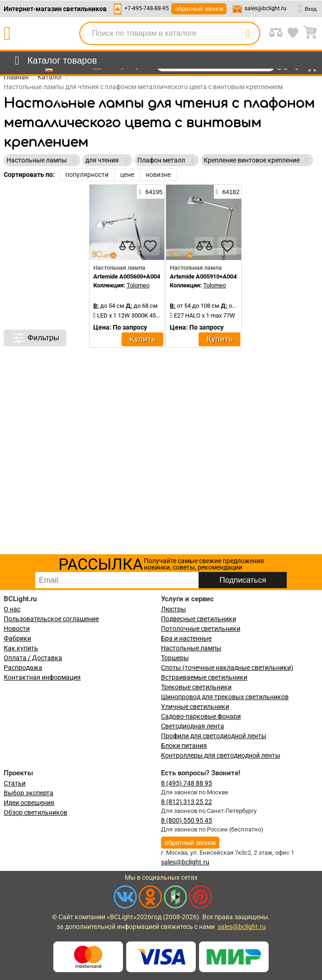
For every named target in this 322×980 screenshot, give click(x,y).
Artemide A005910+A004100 (208, 276)
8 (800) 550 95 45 (187, 820)
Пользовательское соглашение (51, 619)
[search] (248, 33)
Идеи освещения (29, 803)
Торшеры (175, 658)
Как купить (21, 648)
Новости (17, 629)
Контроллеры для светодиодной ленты (221, 755)
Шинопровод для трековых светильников (225, 697)
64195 (151, 192)
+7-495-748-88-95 (147, 8)
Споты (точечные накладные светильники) (227, 668)
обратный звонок (199, 9)
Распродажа (23, 668)
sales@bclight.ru (265, 8)
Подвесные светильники (199, 619)
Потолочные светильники (201, 629)
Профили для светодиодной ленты (214, 736)
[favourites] (150, 246)
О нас (12, 609)
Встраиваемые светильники (204, 677)
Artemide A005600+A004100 (132, 276)
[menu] (54, 61)
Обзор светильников (35, 812)
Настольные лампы (191, 648)
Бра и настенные (186, 638)
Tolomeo (138, 285)
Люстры (174, 609)
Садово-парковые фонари (201, 716)
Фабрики (17, 638)
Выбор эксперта (29, 793)
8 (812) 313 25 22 (187, 802)
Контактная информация (42, 677)
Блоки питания (184, 746)
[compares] (127, 246)
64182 (228, 192)
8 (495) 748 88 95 (187, 783)
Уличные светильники (195, 707)
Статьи (15, 783)
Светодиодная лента (193, 726)
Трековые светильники (196, 687)
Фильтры (35, 338)
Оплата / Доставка (33, 658)
